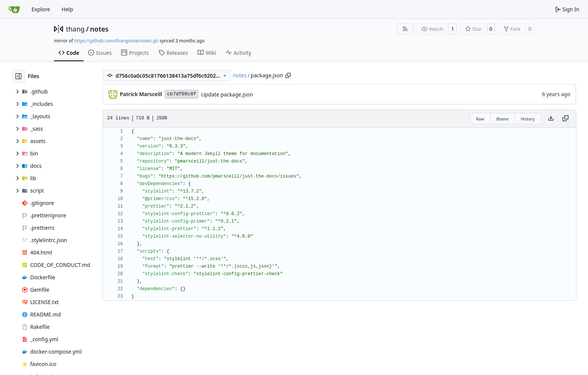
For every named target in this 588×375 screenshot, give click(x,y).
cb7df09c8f (181, 94)
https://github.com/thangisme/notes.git (116, 41)
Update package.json (227, 94)
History (528, 119)
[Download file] (551, 119)
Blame (503, 119)
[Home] (14, 9)
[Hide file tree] (18, 76)
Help (67, 9)
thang (75, 29)
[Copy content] (565, 119)
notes (99, 29)
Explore (41, 9)
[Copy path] (288, 75)
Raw (480, 119)
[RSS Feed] (405, 29)
